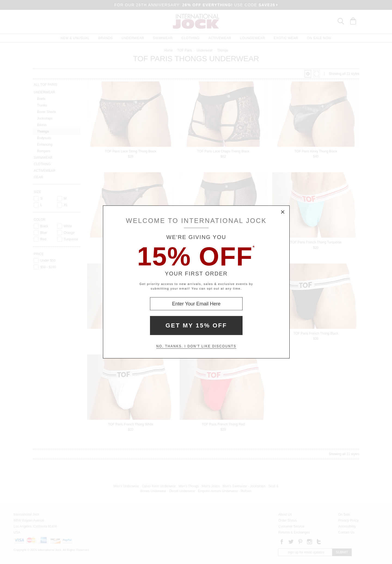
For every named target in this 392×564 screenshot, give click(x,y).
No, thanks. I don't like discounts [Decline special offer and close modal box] (196, 346)
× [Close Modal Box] (283, 212)
